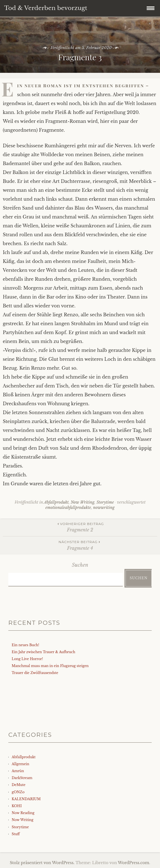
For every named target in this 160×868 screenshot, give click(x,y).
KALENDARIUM (26, 799)
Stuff (16, 834)
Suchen (80, 565)
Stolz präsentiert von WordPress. (42, 863)
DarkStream (22, 778)
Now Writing (82, 502)
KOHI (17, 806)
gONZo (18, 792)
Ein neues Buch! (25, 645)
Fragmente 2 (80, 527)
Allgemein (20, 764)
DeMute (19, 785)
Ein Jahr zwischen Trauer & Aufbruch (43, 652)
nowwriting (104, 508)
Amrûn (18, 771)
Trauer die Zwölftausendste (35, 673)
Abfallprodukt (56, 502)
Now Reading (23, 813)
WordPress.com (133, 863)
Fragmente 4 (80, 545)
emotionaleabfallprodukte (68, 508)
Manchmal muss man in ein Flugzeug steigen (50, 666)
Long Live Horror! (27, 659)
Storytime (105, 502)
